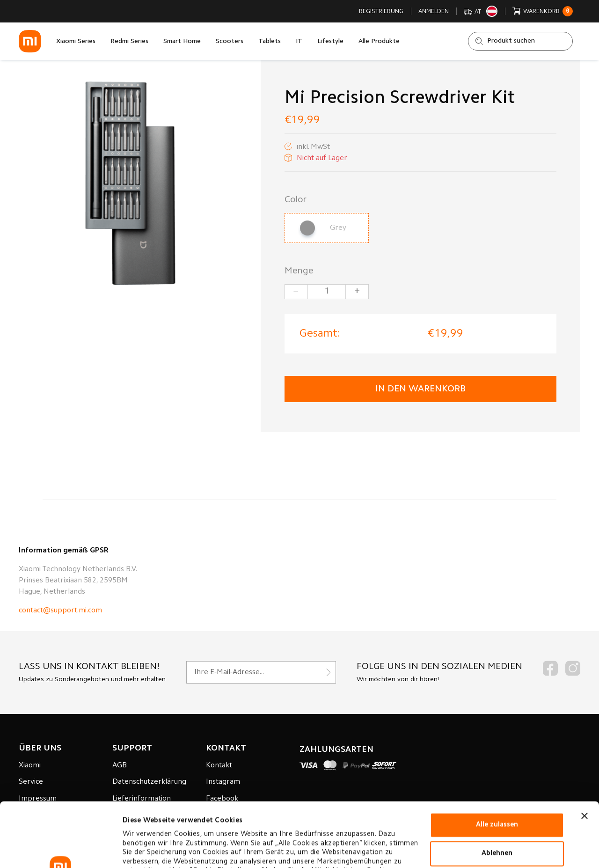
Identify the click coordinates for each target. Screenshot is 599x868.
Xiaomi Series (76, 42)
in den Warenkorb (420, 389)
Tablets (270, 42)
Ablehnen (497, 789)
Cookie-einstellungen (158, 850)
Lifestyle (330, 42)
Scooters (230, 42)
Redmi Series (129, 42)
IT (299, 42)
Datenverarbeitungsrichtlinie (174, 825)
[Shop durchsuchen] (520, 41)
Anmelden (434, 11)
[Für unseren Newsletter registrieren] (261, 672)
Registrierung (381, 11)
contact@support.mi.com (60, 611)
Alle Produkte (379, 42)
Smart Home (182, 42)
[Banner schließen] (584, 751)
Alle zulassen (497, 761)
